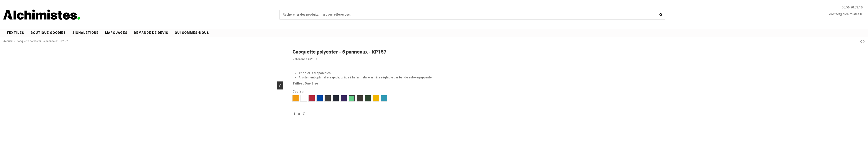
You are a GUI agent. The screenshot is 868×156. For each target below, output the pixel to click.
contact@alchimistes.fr (846, 14)
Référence (300, 59)
